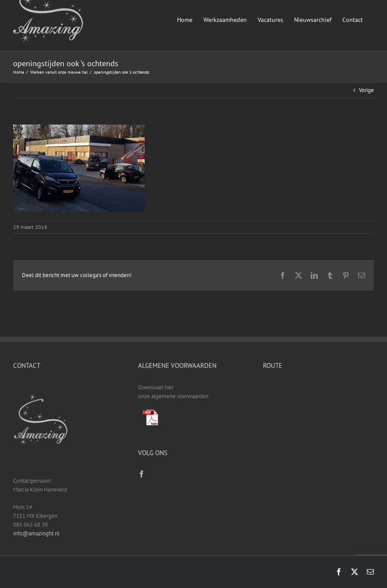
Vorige (366, 90)
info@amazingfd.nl (36, 533)
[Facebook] (142, 474)
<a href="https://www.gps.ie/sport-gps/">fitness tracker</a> (318, 416)
